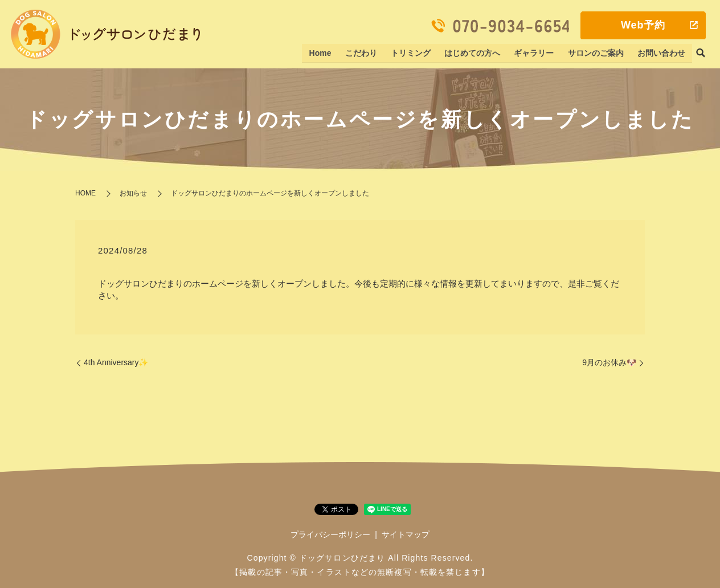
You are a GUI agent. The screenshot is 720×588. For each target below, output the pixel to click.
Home (322, 53)
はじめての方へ (473, 53)
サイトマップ (406, 534)
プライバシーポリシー (330, 534)
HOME (85, 193)
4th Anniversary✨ (116, 362)
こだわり (362, 53)
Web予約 (643, 25)
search (701, 54)
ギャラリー (535, 53)
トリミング (412, 53)
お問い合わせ (661, 53)
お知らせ (133, 193)
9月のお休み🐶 (609, 362)
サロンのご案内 (596, 53)
